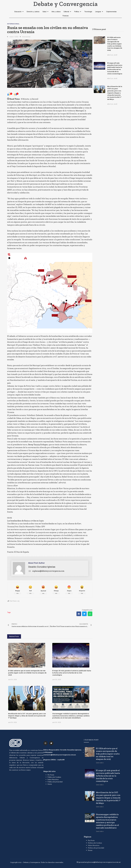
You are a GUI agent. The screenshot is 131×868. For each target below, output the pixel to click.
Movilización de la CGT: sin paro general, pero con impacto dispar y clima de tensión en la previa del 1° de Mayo (27, 716)
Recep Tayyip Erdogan (38, 445)
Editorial (67, 12)
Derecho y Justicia (33, 12)
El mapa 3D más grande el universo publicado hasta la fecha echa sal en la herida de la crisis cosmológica (72, 673)
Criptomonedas (111, 12)
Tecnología (88, 12)
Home (50, 784)
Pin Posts (51, 775)
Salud (45, 12)
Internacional (13, 24)
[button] (79, 614)
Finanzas (66, 16)
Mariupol (80, 111)
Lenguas (99, 12)
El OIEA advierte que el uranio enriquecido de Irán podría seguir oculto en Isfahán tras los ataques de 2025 (27, 673)
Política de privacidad (55, 782)
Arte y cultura (56, 12)
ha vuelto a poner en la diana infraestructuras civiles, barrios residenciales (50, 108)
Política (78, 12)
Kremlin (56, 447)
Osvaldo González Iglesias (42, 567)
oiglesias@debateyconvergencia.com (46, 571)
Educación (19, 12)
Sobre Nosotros (53, 779)
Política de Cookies (54, 777)
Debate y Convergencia (65, 4)
